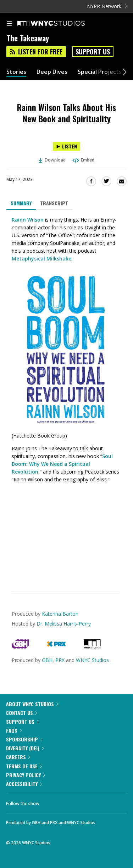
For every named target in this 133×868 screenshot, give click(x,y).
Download (52, 160)
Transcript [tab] (54, 203)
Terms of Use (24, 766)
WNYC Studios (92, 660)
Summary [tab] (21, 203)
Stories (16, 72)
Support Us (93, 52)
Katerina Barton (60, 614)
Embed (83, 160)
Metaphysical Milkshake (41, 259)
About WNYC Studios (32, 704)
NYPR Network (107, 6)
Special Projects (100, 72)
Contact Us (22, 713)
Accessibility (24, 784)
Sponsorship (24, 739)
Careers (18, 757)
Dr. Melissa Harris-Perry (64, 624)
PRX (60, 660)
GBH (47, 660)
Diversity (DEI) (25, 748)
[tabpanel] (66, 396)
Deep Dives (52, 72)
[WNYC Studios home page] (60, 24)
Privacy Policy (26, 775)
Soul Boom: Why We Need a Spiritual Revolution (62, 464)
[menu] (9, 24)
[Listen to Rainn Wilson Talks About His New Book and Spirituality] (66, 146)
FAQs (14, 730)
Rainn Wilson (28, 220)
